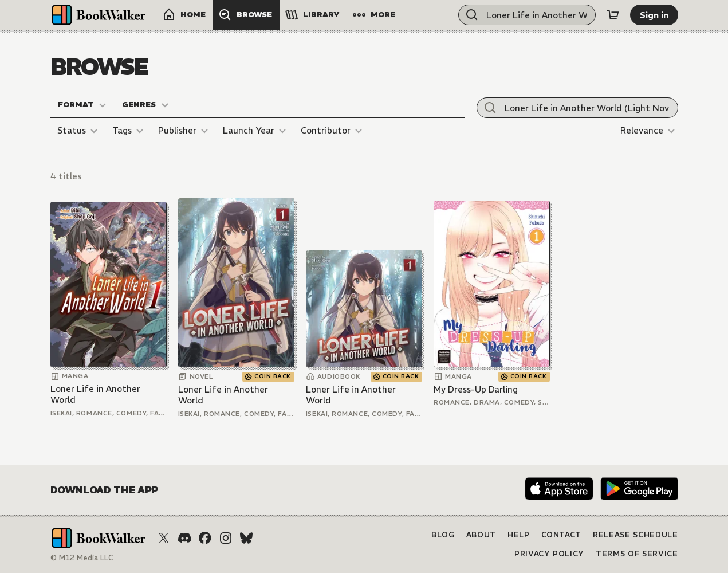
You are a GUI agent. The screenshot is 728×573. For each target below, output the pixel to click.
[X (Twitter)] (164, 538)
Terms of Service (637, 554)
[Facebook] (205, 538)
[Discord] (184, 538)
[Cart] (613, 15)
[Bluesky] (246, 538)
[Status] (79, 131)
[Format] (82, 105)
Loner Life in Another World (95, 395)
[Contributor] (333, 131)
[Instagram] (226, 538)
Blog (443, 535)
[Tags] (129, 131)
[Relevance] (649, 131)
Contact (562, 535)
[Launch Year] (256, 131)
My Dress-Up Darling (476, 389)
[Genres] (146, 105)
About (481, 535)
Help (519, 535)
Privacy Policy (549, 554)
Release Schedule (635, 535)
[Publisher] (185, 131)
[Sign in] (654, 15)
